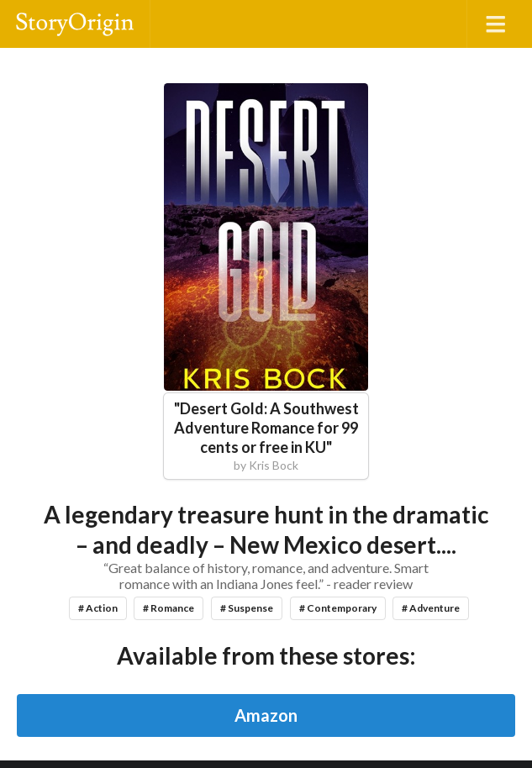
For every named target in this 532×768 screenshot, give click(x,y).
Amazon (266, 715)
